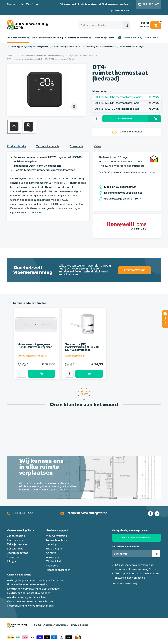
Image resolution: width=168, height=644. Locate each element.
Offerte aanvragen (135, 270)
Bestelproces (15, 549)
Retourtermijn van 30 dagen (132, 47)
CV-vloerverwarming (18, 38)
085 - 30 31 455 (151, 4)
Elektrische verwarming (78, 38)
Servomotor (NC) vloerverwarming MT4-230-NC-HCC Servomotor (82, 347)
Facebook (150, 514)
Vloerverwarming (133, 38)
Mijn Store (32, 4)
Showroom (14, 557)
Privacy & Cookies (79, 625)
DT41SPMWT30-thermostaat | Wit (127, 109)
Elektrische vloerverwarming (47, 38)
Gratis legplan (55, 549)
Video (97, 147)
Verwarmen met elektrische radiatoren (31, 602)
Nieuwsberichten (57, 540)
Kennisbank (152, 38)
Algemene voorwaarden (56, 625)
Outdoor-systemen (104, 38)
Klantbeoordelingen (58, 570)
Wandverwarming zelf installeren (27, 597)
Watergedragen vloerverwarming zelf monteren (36, 580)
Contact (12, 4)
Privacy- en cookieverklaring (125, 584)
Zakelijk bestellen (18, 545)
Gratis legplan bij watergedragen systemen (30, 47)
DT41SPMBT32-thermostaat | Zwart (127, 97)
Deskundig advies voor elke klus (100, 47)
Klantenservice (16, 540)
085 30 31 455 (23, 513)
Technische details (48, 147)
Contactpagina (16, 536)
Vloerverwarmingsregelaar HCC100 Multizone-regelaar (35, 346)
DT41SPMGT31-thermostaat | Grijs (127, 103)
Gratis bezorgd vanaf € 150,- (67, 47)
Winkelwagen (156, 25)
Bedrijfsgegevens (17, 553)
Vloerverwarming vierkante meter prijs (30, 606)
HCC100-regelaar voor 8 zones (32, 356)
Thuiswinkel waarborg (78, 637)
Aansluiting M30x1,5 (75, 356)
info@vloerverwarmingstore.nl (87, 513)
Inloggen (12, 562)
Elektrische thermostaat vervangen (29, 593)
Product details (16, 147)
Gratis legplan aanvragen (137, 538)
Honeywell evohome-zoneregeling (28, 585)
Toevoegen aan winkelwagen (42, 374)
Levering (51, 545)
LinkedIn (157, 514)
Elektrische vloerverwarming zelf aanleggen (34, 589)
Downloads (76, 147)
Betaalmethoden (40, 637)
